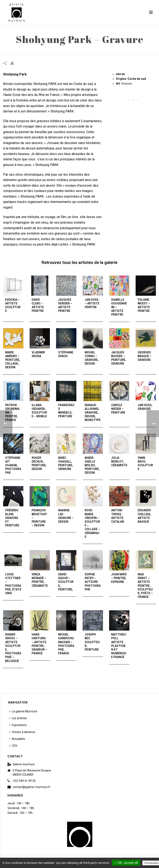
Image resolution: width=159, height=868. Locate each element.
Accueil (108, 51)
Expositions (18, 725)
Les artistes (18, 718)
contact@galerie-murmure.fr (32, 787)
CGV (13, 746)
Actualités (17, 739)
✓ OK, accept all (126, 863)
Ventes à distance (22, 732)
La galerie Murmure (23, 711)
